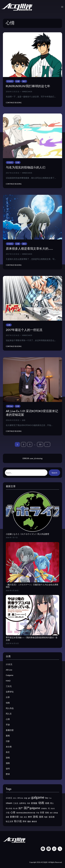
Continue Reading (14, 103)
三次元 (9, 686)
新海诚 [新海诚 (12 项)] (56, 813)
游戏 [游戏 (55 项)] (35, 817)
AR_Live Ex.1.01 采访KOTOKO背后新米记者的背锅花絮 (32, 413)
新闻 (8, 736)
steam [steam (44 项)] (9, 803)
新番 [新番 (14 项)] (7, 817)
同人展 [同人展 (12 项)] (15, 808)
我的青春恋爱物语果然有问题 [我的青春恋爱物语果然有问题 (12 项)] (26, 813)
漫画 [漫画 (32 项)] (41, 817)
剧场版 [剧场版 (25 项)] (34, 803)
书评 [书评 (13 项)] (29, 803)
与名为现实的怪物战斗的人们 (26, 168)
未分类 (9, 747)
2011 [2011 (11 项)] (15, 798)
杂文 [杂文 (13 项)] (25, 817)
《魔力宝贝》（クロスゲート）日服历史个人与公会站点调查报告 (32, 586)
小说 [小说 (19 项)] (8, 813)
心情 (18, 81)
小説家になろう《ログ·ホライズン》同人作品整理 (27, 534)
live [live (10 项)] (50, 798)
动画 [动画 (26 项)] (47, 803)
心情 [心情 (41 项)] (13, 812)
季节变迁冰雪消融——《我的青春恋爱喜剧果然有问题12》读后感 (32, 639)
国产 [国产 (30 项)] (21, 808)
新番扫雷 (10, 730)
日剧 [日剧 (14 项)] (21, 817)
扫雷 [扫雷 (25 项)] (42, 813)
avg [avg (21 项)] (26, 798)
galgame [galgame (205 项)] (38, 797)
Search (54, 473)
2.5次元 (10, 81)
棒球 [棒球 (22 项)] (30, 817)
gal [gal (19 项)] (29, 798)
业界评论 (10, 692)
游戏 (8, 758)
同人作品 (10, 708)
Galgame (10, 675)
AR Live (10, 406)
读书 (8, 769)
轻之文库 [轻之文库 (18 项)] (9, 821)
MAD (8, 681)
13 (40, 444)
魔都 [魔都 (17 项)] (29, 821)
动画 (8, 703)
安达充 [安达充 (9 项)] (53, 808)
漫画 (8, 763)
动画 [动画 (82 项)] (41, 803)
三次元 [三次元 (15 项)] (16, 803)
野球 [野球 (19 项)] (25, 821)
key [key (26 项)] (47, 798)
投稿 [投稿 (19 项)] (47, 813)
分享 (8, 697)
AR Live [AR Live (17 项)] (20, 798)
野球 (8, 774)
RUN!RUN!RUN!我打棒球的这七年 (28, 86)
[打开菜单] (62, 7)
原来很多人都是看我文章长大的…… (29, 249)
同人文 (9, 714)
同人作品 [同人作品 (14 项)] (9, 808)
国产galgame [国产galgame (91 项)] (32, 808)
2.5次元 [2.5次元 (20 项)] (9, 798)
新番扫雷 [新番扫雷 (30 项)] (14, 817)
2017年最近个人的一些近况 (24, 330)
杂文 (24, 81)
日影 (8, 741)
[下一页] (47, 444)
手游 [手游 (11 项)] (38, 813)
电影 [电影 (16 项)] (46, 817)
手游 (8, 725)
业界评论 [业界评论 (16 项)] (23, 803)
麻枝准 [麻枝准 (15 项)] (34, 821)
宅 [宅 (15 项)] (49, 808)
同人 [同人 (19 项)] (52, 803)
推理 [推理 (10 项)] (51, 813)
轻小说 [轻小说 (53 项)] (18, 821)
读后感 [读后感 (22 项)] (52, 817)
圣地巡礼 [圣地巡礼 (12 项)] (44, 808)
